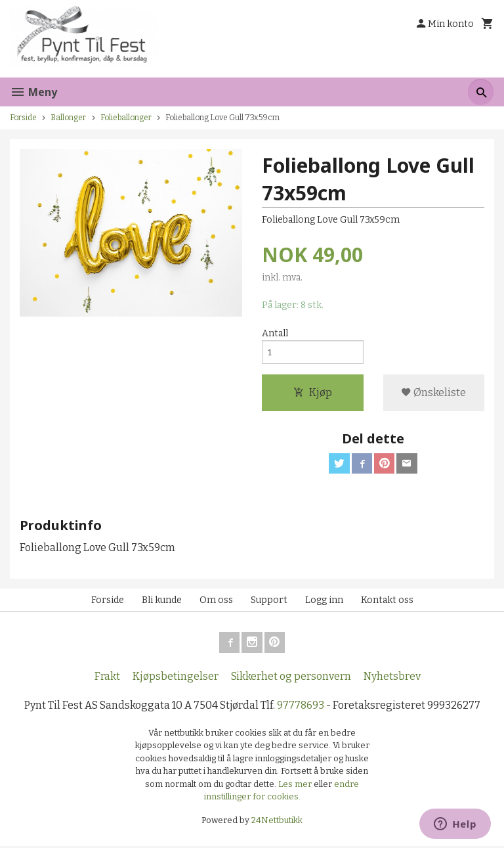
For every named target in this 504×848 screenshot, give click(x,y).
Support (269, 602)
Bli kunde (162, 602)
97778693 (301, 707)
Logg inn (324, 602)
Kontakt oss (387, 602)
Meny (33, 92)
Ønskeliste (433, 394)
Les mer (296, 786)
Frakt (107, 678)
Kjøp (313, 394)
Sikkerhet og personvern (291, 678)
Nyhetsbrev (392, 678)
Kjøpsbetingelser (176, 678)
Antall (275, 334)
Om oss (216, 602)
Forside (23, 118)
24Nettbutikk (277, 822)
